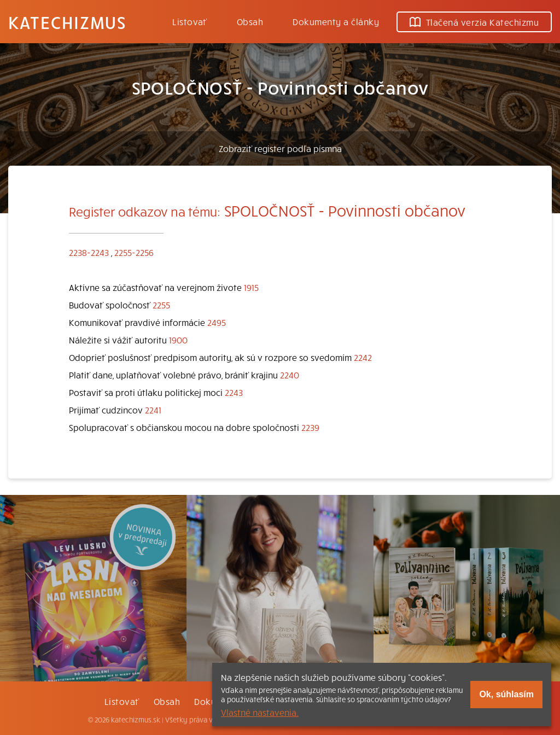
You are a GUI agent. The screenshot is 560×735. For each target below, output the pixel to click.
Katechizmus (67, 22)
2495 (217, 322)
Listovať (190, 21)
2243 (234, 392)
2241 (153, 410)
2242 (363, 357)
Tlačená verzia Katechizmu (474, 22)
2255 (161, 305)
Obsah (250, 21)
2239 (310, 427)
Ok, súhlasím (506, 694)
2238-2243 (89, 252)
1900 (178, 340)
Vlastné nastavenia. (260, 712)
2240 (290, 375)
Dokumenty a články (336, 21)
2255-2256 (134, 252)
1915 (251, 287)
